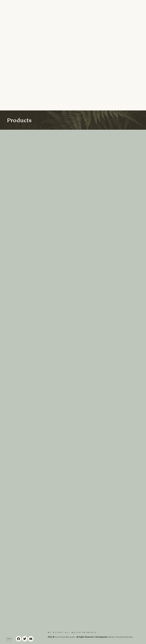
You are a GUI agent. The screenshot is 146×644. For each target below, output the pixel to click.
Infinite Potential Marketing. (120, 637)
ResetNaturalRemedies (65, 637)
